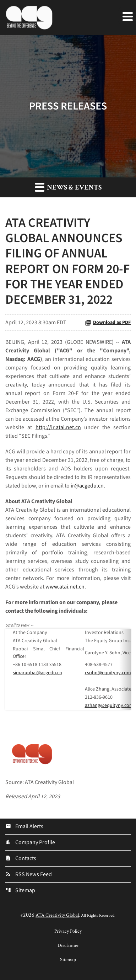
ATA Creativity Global (57, 915)
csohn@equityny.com (108, 673)
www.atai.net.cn (65, 587)
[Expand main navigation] (127, 16)
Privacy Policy (68, 931)
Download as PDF (108, 323)
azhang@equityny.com (109, 705)
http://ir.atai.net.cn (58, 427)
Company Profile (30, 842)
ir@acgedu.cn (87, 486)
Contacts (21, 858)
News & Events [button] (68, 187)
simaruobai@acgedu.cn (37, 673)
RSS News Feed (29, 874)
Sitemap (20, 890)
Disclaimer (68, 946)
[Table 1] (68, 669)
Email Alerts (24, 826)
